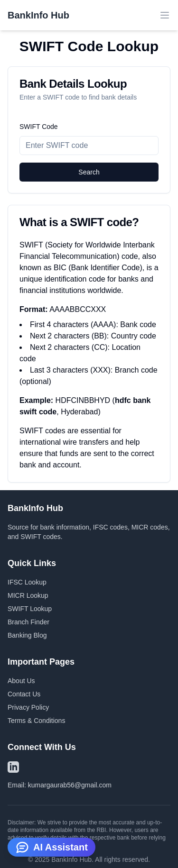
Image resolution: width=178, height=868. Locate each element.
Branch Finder (28, 622)
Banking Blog (27, 635)
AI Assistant (52, 847)
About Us (21, 681)
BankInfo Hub (38, 15)
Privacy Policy (28, 707)
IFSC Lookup (27, 582)
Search (89, 172)
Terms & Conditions (36, 721)
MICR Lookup (28, 595)
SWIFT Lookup (30, 609)
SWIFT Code (39, 127)
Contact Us (24, 694)
